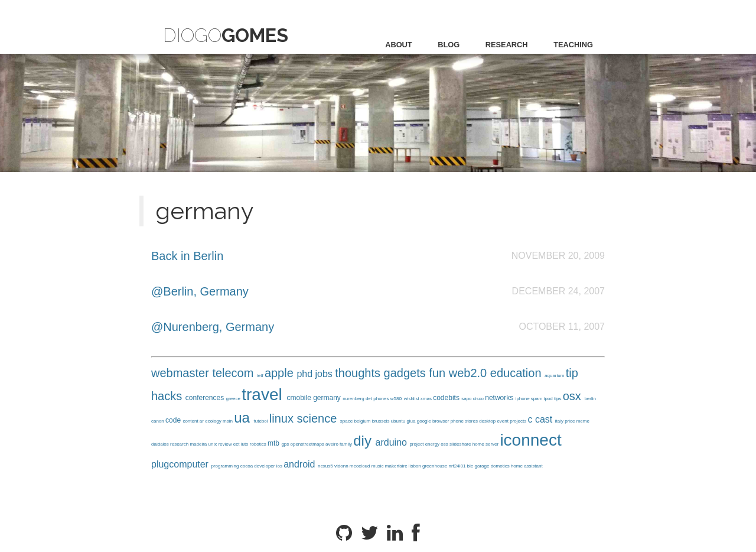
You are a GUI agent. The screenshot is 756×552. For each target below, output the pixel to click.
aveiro (333, 444)
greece (234, 399)
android (301, 464)
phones (382, 399)
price (571, 421)
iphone (523, 399)
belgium (363, 421)
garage (483, 466)
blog (449, 45)
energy (433, 444)
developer (265, 466)
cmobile (300, 398)
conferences (206, 398)
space (347, 421)
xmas (427, 399)
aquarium (555, 376)
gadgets (407, 373)
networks (500, 398)
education (517, 373)
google (425, 421)
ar (202, 421)
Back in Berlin (187, 256)
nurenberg (354, 399)
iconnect (530, 440)
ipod (549, 399)
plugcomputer (181, 464)
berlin (590, 399)
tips (558, 399)
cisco (479, 399)
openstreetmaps (308, 444)
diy (364, 441)
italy (560, 421)
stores (472, 421)
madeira (199, 444)
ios (280, 466)
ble (471, 466)
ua (244, 418)
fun (439, 373)
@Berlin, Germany (200, 291)
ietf (261, 376)
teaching (573, 45)
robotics (259, 444)
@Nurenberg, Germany (213, 327)
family (346, 444)
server (493, 444)
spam (537, 399)
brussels (382, 421)
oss (445, 444)
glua (411, 421)
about (399, 45)
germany (328, 398)
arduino (393, 442)
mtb (274, 443)
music (378, 466)
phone (458, 421)
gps (286, 444)
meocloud (361, 466)
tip (572, 373)
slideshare (461, 444)
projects (519, 421)
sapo (467, 399)
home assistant (527, 466)
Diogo (226, 35)
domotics (501, 466)
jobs (325, 374)
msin (228, 421)
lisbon (416, 466)
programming (225, 466)
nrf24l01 (457, 466)
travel (264, 394)
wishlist (412, 399)
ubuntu (399, 421)
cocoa (247, 466)
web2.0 (470, 373)
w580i (397, 399)
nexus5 (326, 466)
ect (237, 444)
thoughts (359, 373)
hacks (168, 396)
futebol (262, 421)
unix (214, 444)
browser (441, 421)
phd (306, 374)
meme (583, 421)
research (507, 45)
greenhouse (435, 466)
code (174, 420)
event (503, 421)
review (225, 444)
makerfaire (397, 466)
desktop (488, 421)
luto (245, 444)
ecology (214, 421)
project (417, 444)
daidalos (161, 444)
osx (574, 396)
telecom (234, 373)
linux (283, 418)
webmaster (182, 373)
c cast (541, 419)
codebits (447, 398)
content (191, 421)
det (369, 399)
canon (158, 421)
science (318, 418)
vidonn (342, 466)
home (479, 444)
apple (281, 373)
